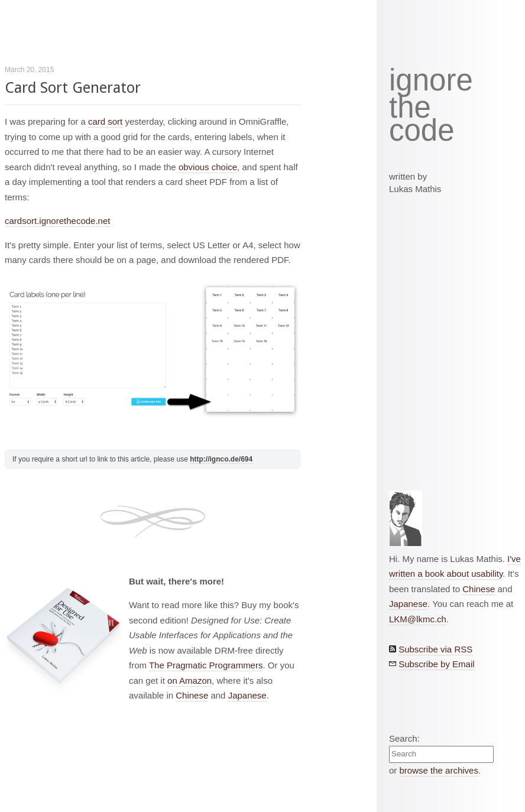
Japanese (247, 695)
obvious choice (208, 167)
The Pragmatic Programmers (206, 665)
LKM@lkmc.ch (418, 619)
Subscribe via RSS (435, 649)
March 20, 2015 (29, 70)
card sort (105, 121)
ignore (431, 80)
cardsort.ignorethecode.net (57, 221)
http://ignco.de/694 (221, 459)
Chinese (192, 695)
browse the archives (439, 770)
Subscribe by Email (436, 664)
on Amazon (189, 681)
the (410, 108)
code (422, 131)
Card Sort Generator (73, 88)
